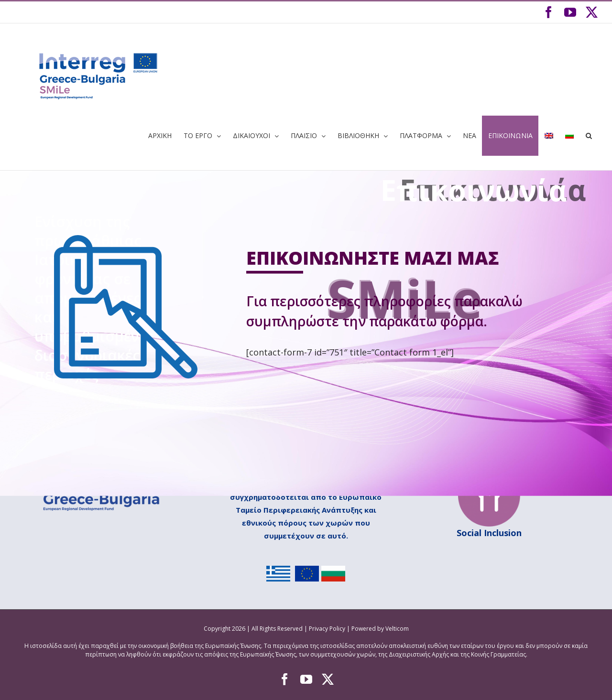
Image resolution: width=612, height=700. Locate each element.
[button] (589, 136)
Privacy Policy (328, 629)
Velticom (397, 629)
